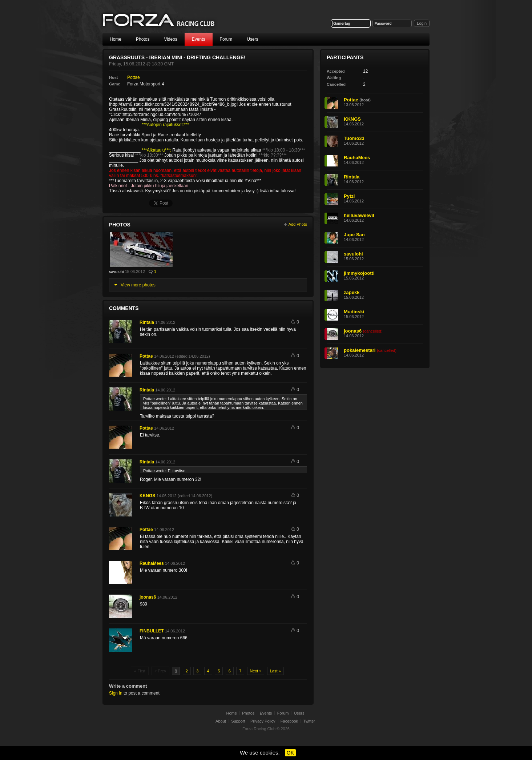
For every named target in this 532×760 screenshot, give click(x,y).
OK (290, 753)
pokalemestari (360, 350)
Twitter (309, 721)
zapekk (352, 292)
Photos (143, 39)
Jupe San (354, 235)
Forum (226, 39)
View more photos (138, 285)
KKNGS (147, 496)
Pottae (134, 77)
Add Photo (298, 224)
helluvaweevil (359, 215)
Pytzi (349, 196)
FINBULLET (152, 631)
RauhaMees (152, 563)
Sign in (116, 693)
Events (199, 39)
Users (252, 39)
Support (238, 721)
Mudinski (354, 312)
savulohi (116, 272)
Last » (275, 671)
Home (116, 39)
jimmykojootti (359, 273)
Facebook (289, 721)
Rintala (147, 322)
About (221, 721)
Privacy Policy (263, 721)
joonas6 (148, 597)
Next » (256, 671)
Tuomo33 (354, 138)
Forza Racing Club (159, 21)
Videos (170, 39)
